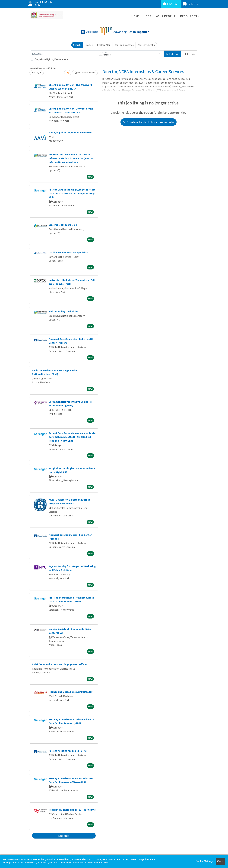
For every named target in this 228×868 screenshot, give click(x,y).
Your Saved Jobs (146, 45)
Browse (89, 45)
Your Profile (166, 16)
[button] (189, 54)
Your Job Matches (124, 45)
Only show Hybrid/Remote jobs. (52, 59)
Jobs (148, 16)
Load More (64, 836)
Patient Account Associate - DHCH (68, 751)
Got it (220, 861)
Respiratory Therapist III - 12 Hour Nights (72, 810)
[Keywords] (64, 54)
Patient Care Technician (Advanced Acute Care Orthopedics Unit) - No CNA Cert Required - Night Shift (72, 437)
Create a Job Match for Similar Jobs (149, 122)
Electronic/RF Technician (63, 225)
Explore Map (104, 45)
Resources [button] (188, 16)
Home (135, 16)
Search (77, 45)
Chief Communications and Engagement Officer (59, 664)
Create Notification (85, 73)
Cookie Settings (204, 861)
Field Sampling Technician (63, 311)
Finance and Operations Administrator (70, 692)
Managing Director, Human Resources (70, 132)
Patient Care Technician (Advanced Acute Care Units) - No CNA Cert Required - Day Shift (72, 193)
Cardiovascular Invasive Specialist (68, 252)
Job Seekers (171, 4)
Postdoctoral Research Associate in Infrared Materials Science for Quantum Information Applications (71, 158)
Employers (191, 4)
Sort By (36, 73)
